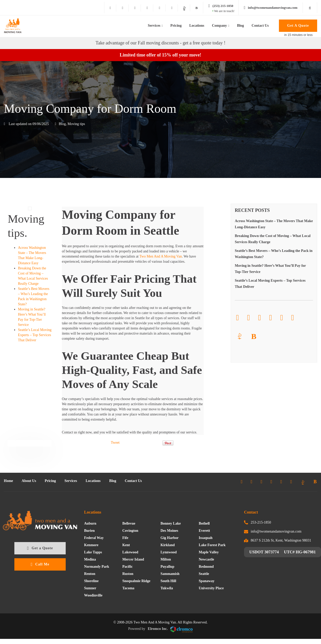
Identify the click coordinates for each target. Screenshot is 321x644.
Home (8, 481)
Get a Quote (40, 548)
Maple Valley (209, 552)
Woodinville (93, 595)
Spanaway (206, 581)
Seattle (204, 574)
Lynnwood (169, 552)
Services (154, 26)
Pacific (128, 567)
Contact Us (260, 26)
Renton (90, 574)
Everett (204, 531)
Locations (197, 26)
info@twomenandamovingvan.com (276, 531)
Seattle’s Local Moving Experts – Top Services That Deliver (35, 335)
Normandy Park (97, 567)
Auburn (90, 523)
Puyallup (168, 567)
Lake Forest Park (212, 545)
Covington (130, 531)
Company (219, 26)
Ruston (128, 574)
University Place (211, 588)
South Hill (168, 581)
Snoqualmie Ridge (136, 581)
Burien (89, 531)
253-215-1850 (261, 522)
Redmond (206, 567)
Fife (125, 538)
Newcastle (206, 559)
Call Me (40, 564)
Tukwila (167, 588)
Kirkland (168, 545)
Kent (126, 545)
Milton (166, 559)
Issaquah (206, 538)
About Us (29, 481)
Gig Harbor (170, 538)
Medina (90, 559)
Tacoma (128, 588)
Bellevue (129, 523)
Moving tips (76, 124)
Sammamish (170, 574)
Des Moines (169, 531)
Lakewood (130, 552)
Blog (240, 26)
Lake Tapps (93, 552)
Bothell (204, 523)
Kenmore (91, 545)
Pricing (176, 26)
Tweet (115, 443)
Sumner (90, 588)
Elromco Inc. (170, 629)
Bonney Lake (171, 523)
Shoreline (91, 581)
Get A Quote (298, 26)
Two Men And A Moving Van (161, 256)
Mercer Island (133, 559)
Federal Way (94, 538)
